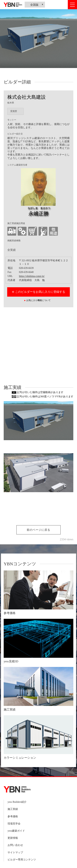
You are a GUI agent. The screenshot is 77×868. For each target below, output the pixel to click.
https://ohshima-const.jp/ (32, 276)
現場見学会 (14, 824)
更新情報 (13, 838)
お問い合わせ (15, 845)
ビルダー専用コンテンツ (22, 860)
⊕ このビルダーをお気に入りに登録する (39, 292)
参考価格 (13, 816)
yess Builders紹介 (17, 802)
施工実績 (13, 809)
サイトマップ (15, 852)
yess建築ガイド (16, 831)
